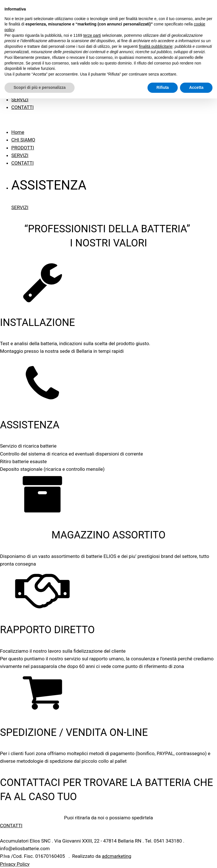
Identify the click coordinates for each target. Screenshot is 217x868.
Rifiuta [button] (163, 87)
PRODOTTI (23, 148)
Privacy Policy (15, 864)
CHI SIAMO (23, 140)
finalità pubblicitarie (156, 46)
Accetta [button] (196, 87)
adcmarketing (117, 856)
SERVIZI (20, 100)
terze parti (92, 35)
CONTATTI (22, 107)
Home (18, 132)
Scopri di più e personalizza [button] (40, 87)
